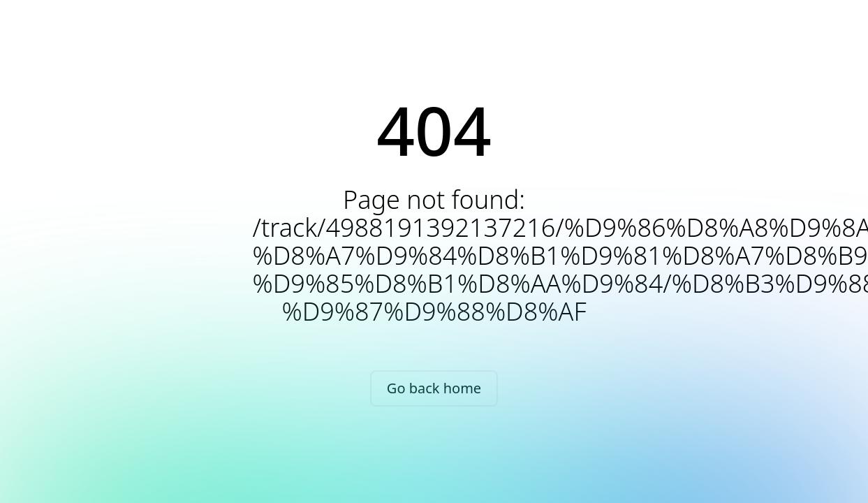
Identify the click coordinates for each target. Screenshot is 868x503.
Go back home (434, 388)
